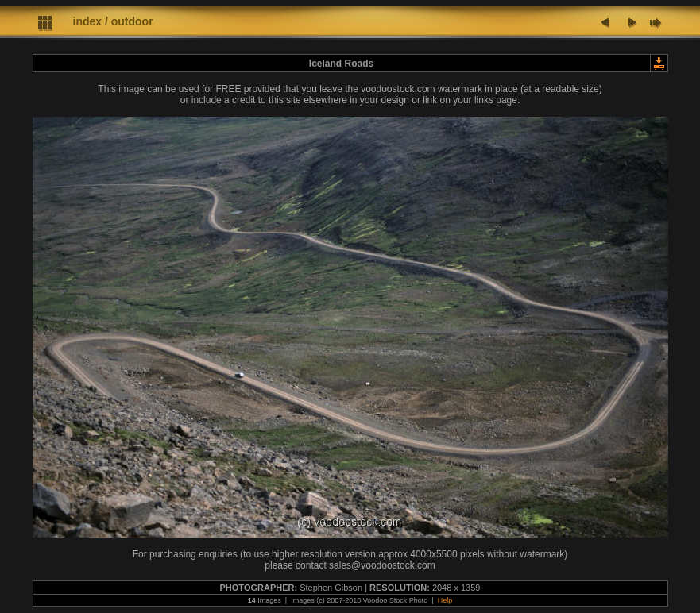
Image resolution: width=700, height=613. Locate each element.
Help (445, 600)
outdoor (132, 21)
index (88, 21)
